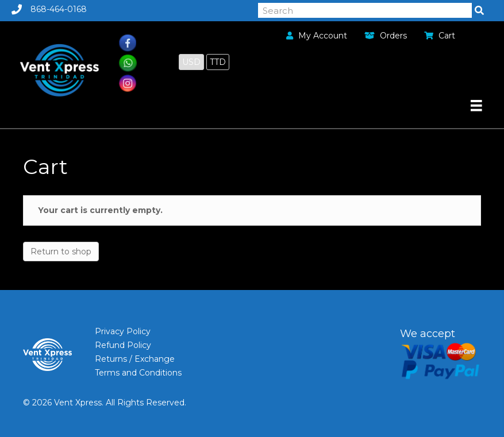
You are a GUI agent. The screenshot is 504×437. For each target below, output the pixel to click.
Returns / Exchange (135, 359)
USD (191, 62)
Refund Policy (123, 345)
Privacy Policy (123, 331)
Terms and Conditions (138, 373)
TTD (218, 62)
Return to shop (61, 252)
